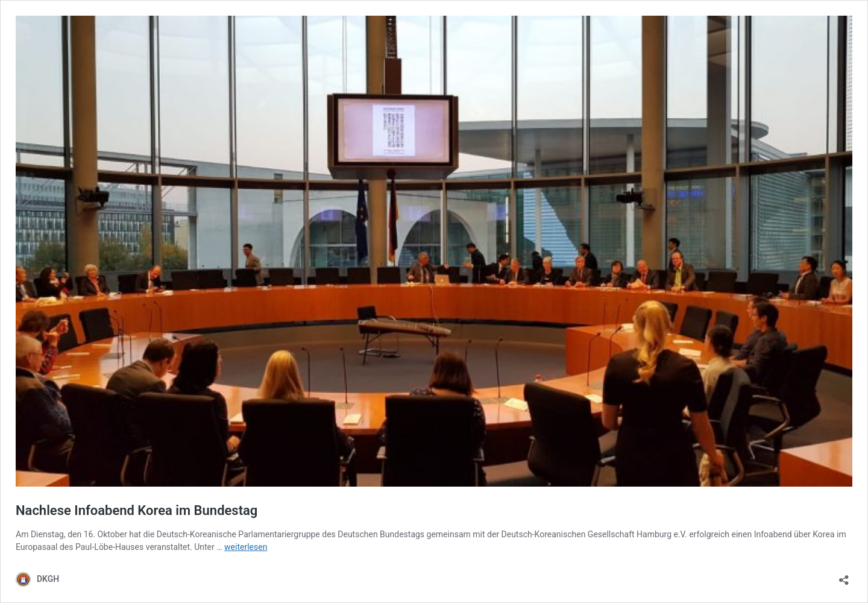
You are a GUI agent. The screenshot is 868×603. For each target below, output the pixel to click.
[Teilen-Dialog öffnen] (844, 576)
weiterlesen (246, 547)
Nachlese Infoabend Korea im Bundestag (137, 510)
